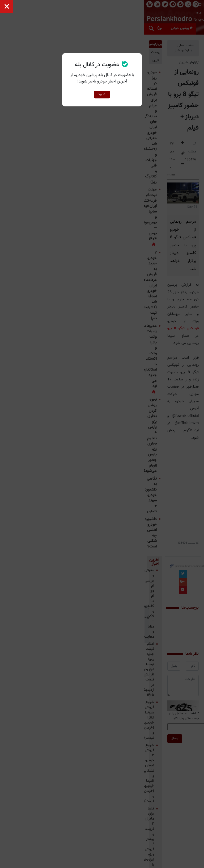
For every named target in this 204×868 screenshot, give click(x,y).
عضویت (102, 94)
